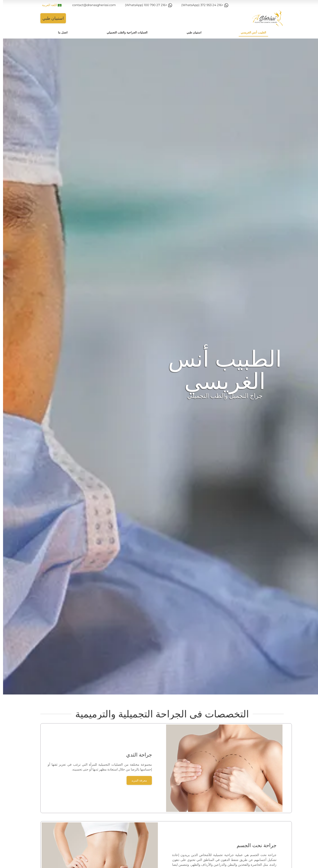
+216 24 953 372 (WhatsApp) (202, 5)
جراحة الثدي (136, 755)
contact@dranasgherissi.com (91, 5)
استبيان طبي (50, 18)
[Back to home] (264, 18)
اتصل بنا (60, 32)
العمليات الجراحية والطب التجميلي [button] (124, 32)
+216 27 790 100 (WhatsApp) (146, 5)
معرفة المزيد (136, 780)
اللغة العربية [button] (49, 5)
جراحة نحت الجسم (254, 845)
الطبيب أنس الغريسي (250, 32)
